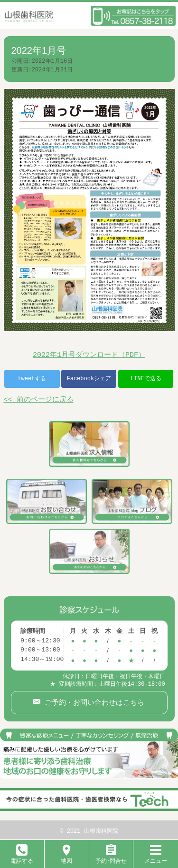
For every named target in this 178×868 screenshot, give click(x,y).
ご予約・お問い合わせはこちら (92, 700)
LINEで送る (146, 379)
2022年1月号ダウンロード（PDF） (89, 355)
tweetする (32, 379)
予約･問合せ (111, 857)
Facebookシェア (89, 379)
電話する (22, 857)
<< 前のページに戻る (39, 400)
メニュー (156, 857)
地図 (66, 857)
